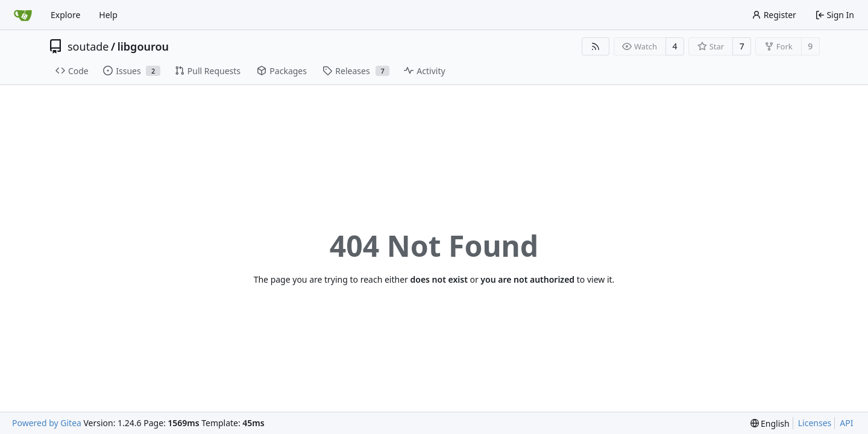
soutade (88, 46)
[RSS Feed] (596, 46)
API (846, 423)
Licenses (815, 423)
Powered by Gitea (47, 423)
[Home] (23, 15)
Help (108, 15)
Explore (65, 15)
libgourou (143, 46)
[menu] (770, 423)
